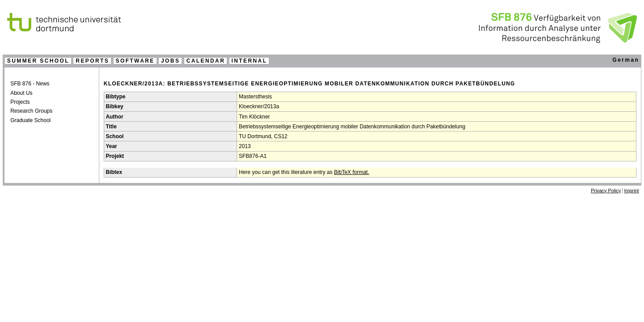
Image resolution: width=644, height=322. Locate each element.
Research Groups (31, 111)
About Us (21, 93)
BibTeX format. (352, 172)
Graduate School (30, 120)
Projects (20, 102)
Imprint (632, 191)
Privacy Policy (606, 191)
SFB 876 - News (30, 84)
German (626, 60)
